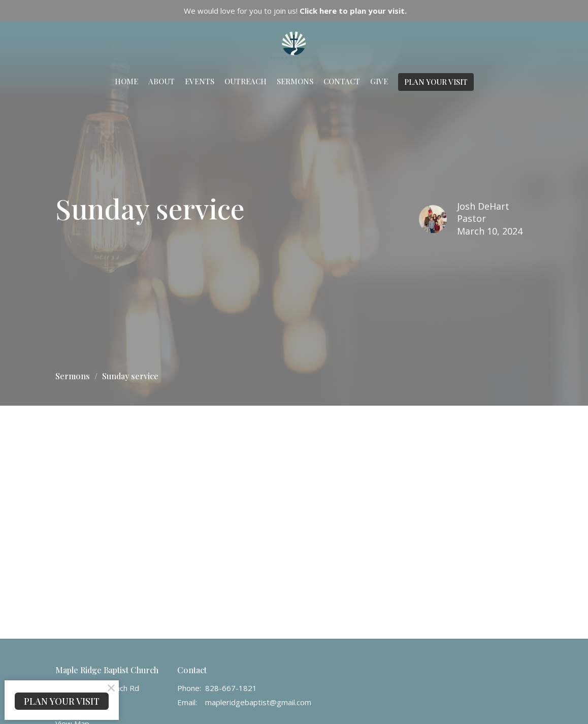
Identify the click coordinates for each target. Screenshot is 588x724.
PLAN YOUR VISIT (436, 82)
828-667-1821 (231, 688)
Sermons (295, 81)
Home (126, 81)
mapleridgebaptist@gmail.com (258, 702)
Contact (342, 81)
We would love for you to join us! (295, 11)
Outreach (246, 81)
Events (200, 81)
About (161, 81)
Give (379, 81)
